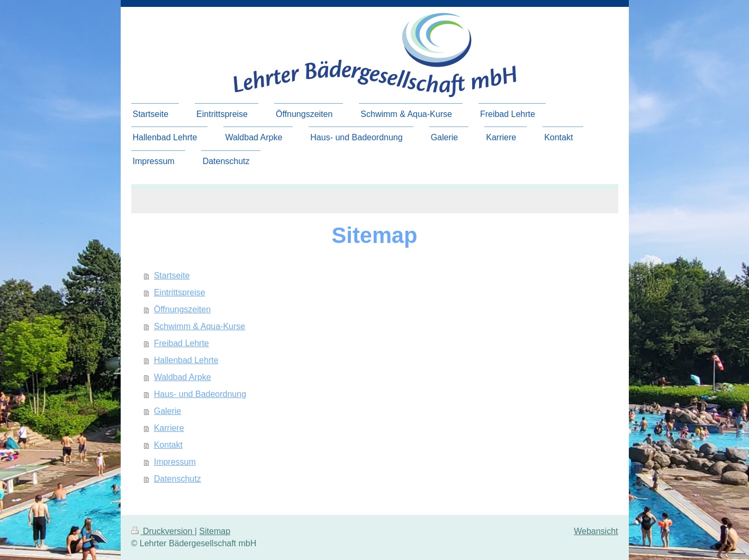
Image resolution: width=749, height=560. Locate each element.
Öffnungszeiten (182, 309)
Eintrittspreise (180, 292)
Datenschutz (178, 479)
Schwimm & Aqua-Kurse (200, 326)
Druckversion (163, 531)
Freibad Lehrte (182, 343)
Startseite (172, 276)
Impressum (175, 462)
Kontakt (168, 445)
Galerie (168, 411)
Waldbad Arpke (183, 377)
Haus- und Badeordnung (200, 394)
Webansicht (596, 531)
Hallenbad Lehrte (186, 360)
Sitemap (215, 531)
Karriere (169, 428)
